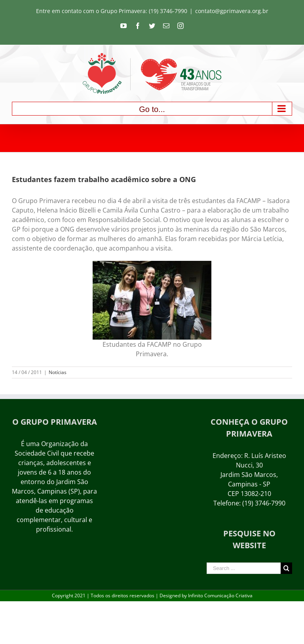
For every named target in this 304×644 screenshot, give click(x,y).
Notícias (58, 372)
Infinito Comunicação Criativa (220, 596)
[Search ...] (244, 568)
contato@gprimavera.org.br (232, 11)
